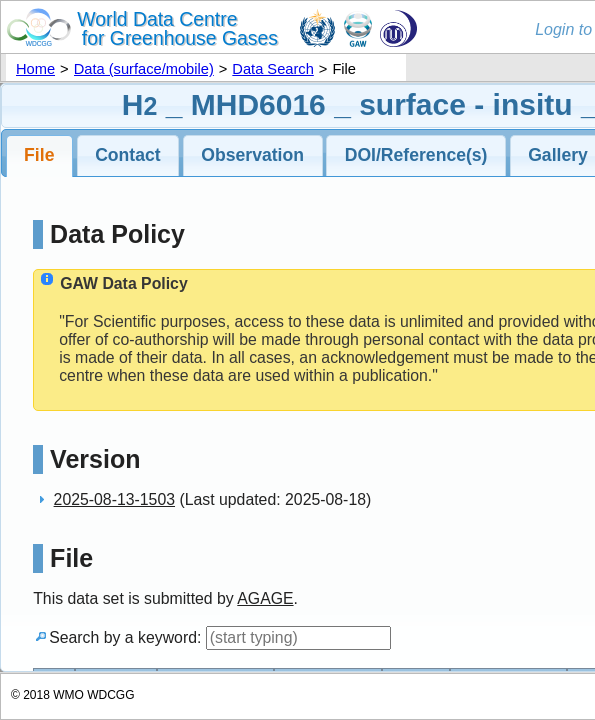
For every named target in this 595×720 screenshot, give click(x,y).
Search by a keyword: (212, 637)
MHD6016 (258, 104)
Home (35, 69)
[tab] (40, 156)
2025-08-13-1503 (114, 499)
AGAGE (265, 598)
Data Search (272, 69)
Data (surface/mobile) (144, 69)
